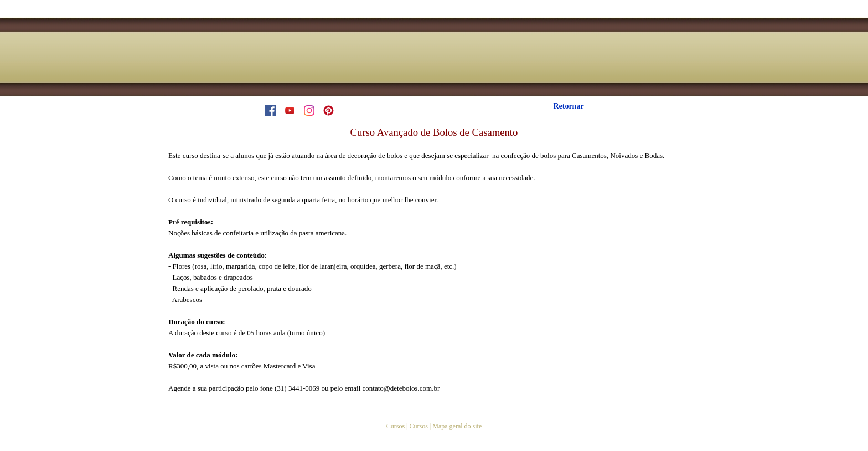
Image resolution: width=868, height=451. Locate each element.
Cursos (396, 426)
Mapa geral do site (457, 426)
